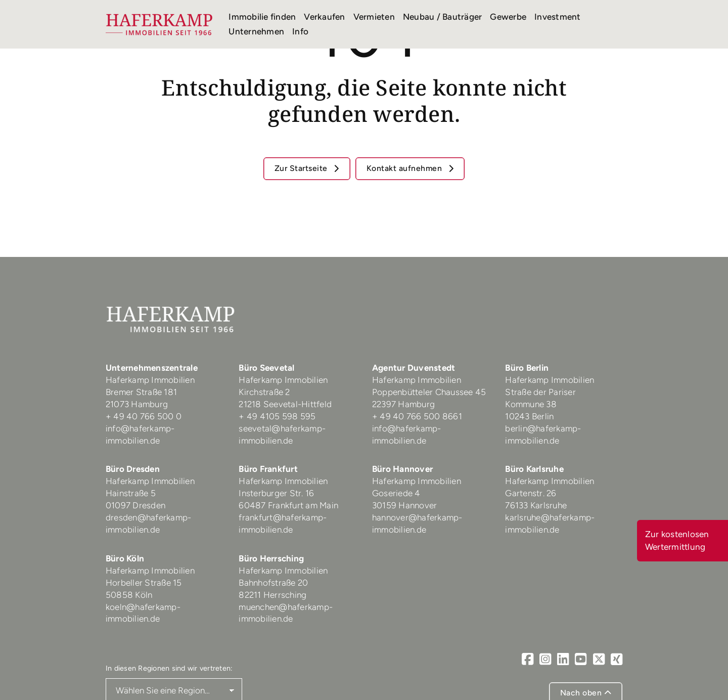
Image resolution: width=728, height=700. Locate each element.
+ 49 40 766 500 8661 (417, 416)
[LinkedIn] (563, 659)
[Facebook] (528, 659)
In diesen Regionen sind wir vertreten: (169, 668)
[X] (599, 659)
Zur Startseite (302, 168)
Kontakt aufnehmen (405, 168)
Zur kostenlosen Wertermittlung (677, 540)
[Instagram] (545, 659)
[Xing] (617, 659)
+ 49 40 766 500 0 (144, 416)
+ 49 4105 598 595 (277, 416)
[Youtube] (581, 659)
